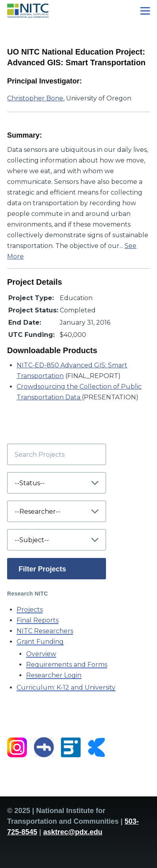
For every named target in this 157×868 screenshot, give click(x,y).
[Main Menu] (145, 11)
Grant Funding (40, 642)
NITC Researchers (45, 631)
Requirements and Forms (67, 665)
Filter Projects (42, 569)
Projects (30, 610)
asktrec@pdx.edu (73, 832)
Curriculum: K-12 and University (66, 687)
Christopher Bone (35, 98)
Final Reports (38, 620)
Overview (41, 654)
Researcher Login (54, 675)
